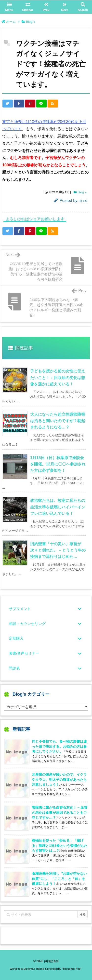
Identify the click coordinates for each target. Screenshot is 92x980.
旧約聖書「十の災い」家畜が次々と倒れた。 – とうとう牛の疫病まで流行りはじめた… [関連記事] (58, 550)
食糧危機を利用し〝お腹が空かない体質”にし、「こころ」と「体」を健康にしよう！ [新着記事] (59, 878)
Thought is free (72, 969)
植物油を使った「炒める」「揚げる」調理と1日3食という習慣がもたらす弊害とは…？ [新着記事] (60, 845)
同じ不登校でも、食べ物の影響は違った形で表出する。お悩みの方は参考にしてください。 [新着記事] (59, 746)
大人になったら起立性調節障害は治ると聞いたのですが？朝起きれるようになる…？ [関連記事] (58, 421)
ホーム (11, 22)
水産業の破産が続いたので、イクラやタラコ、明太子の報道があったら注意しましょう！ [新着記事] (59, 779)
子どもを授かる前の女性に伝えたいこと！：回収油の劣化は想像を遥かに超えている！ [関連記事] (58, 377)
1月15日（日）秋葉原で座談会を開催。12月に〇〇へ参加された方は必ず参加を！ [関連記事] (58, 464)
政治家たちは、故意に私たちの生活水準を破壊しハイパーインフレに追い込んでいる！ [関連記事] (58, 507)
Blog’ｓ (31, 22)
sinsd (83, 201)
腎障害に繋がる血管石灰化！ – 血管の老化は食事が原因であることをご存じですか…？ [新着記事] (60, 812)
